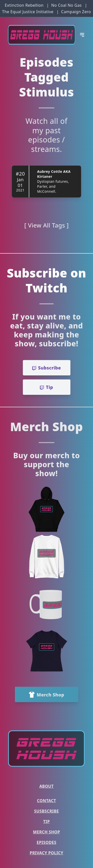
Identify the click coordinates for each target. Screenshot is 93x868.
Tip (46, 822)
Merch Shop (46, 832)
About (47, 786)
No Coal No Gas (66, 5)
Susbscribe (47, 811)
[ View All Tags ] (46, 225)
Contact (46, 801)
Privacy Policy (46, 853)
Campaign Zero (76, 12)
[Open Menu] (82, 35)
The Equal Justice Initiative (28, 12)
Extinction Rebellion (24, 5)
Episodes (46, 842)
